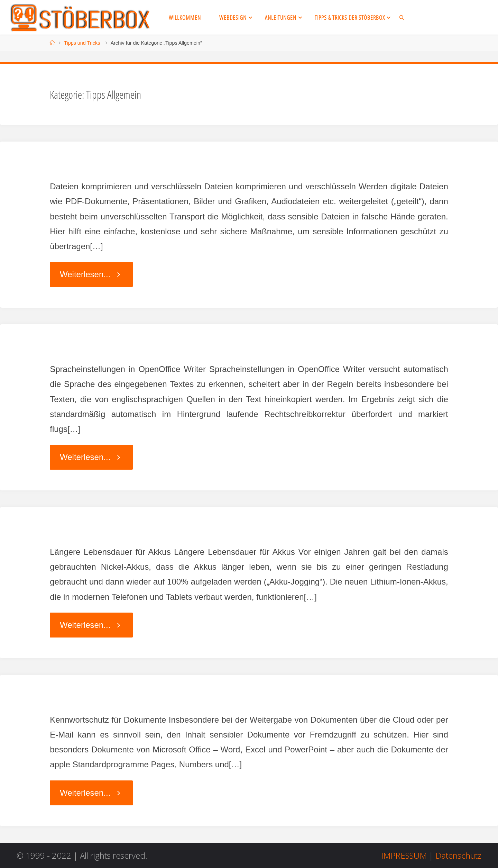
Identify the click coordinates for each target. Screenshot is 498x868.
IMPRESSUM (404, 855)
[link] (402, 17)
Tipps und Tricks (82, 43)
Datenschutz (458, 855)
